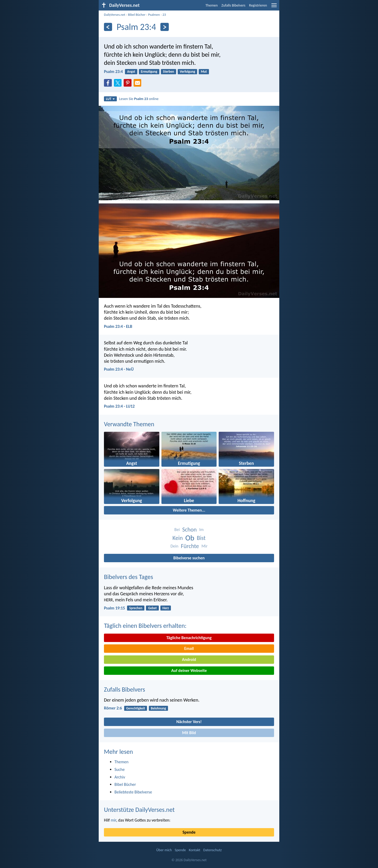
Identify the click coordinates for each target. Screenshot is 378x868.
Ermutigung (149, 72)
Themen (212, 5)
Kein (178, 538)
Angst (131, 72)
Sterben (169, 72)
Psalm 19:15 (114, 608)
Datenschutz (212, 850)
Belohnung (158, 708)
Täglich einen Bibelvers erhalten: (145, 626)
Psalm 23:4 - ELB (118, 326)
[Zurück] (108, 27)
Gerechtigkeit (136, 708)
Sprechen (136, 608)
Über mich (164, 850)
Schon (189, 530)
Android (189, 659)
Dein (174, 546)
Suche (120, 769)
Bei (177, 530)
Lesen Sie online (139, 99)
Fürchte (190, 546)
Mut (204, 72)
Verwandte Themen (129, 424)
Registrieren (258, 5)
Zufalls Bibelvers (233, 5)
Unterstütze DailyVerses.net (139, 810)
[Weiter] (164, 27)
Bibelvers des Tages (128, 577)
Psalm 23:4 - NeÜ (119, 369)
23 (164, 15)
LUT (110, 99)
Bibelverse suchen (189, 558)
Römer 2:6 (113, 708)
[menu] (274, 7)
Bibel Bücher (137, 15)
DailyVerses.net (115, 15)
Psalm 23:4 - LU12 (119, 406)
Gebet (152, 608)
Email (189, 648)
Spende (189, 832)
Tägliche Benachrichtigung (189, 638)
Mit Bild (189, 733)
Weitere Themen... (189, 510)
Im (201, 530)
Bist (201, 538)
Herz (166, 608)
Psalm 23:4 (113, 72)
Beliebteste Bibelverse (133, 792)
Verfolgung (188, 72)
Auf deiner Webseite (189, 670)
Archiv (120, 777)
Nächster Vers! (189, 722)
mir (114, 820)
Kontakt (195, 850)
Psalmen (154, 15)
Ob (190, 538)
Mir (205, 546)
